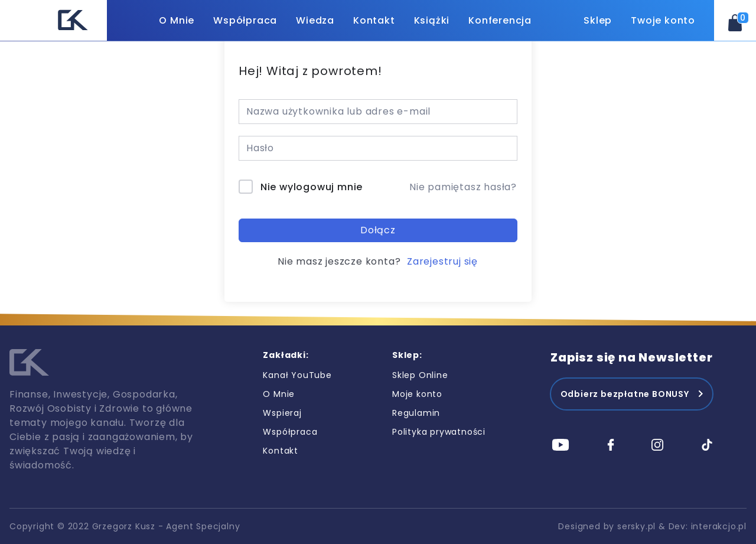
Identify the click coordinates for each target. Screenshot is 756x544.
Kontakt (374, 20)
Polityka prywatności (439, 432)
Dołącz (378, 230)
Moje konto (417, 394)
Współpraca (245, 20)
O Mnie (177, 20)
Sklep (598, 20)
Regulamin (416, 413)
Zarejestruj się (442, 261)
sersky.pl (636, 526)
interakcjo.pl (719, 526)
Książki (432, 20)
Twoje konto (663, 20)
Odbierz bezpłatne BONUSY (625, 394)
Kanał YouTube (297, 375)
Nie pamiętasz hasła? (463, 187)
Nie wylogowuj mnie (312, 187)
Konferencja (500, 20)
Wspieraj (282, 413)
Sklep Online (420, 375)
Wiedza (315, 20)
